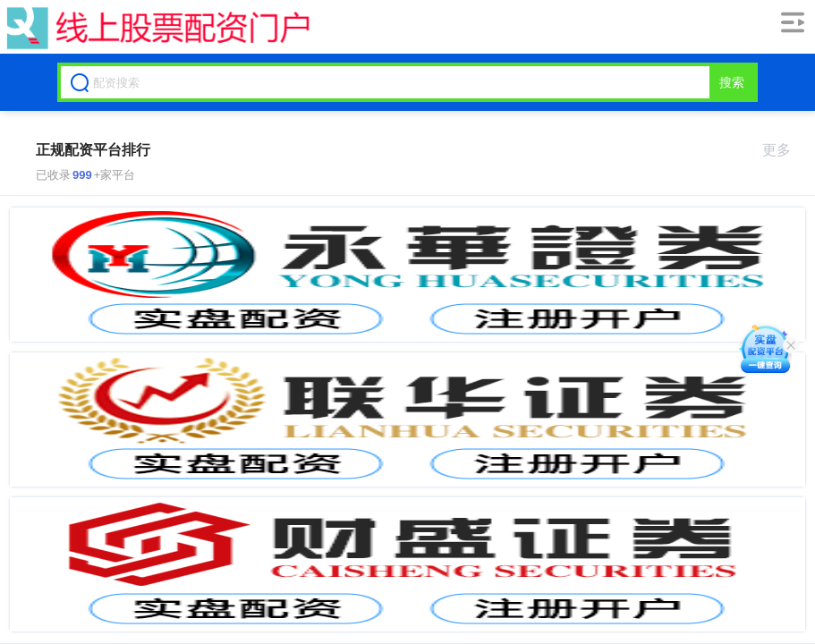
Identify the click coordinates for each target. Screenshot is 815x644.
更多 (784, 150)
